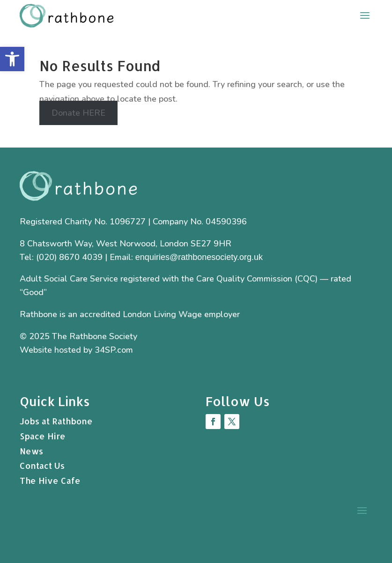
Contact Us (42, 465)
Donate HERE (78, 113)
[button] (12, 59)
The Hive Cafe (50, 480)
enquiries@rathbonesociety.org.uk (199, 257)
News (31, 451)
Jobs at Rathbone (56, 421)
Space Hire (43, 436)
